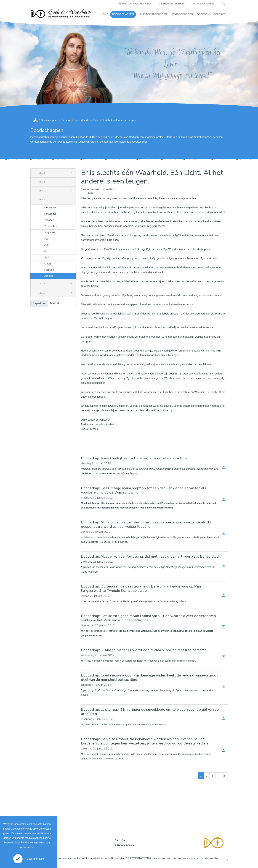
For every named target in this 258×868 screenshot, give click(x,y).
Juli (46, 239)
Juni (47, 245)
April (47, 257)
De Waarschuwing (203, 4)
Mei (46, 251)
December (50, 208)
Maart (48, 264)
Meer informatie (35, 859)
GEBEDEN (203, 14)
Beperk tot (39, 303)
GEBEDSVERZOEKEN (172, 4)
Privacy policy (125, 846)
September (51, 226)
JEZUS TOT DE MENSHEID (135, 4)
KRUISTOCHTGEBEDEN (152, 14)
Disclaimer (39, 841)
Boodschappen (50, 120)
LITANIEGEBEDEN (182, 14)
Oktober (49, 220)
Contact (121, 840)
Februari (49, 270)
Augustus (50, 232)
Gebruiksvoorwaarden (46, 848)
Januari (49, 276)
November (50, 214)
